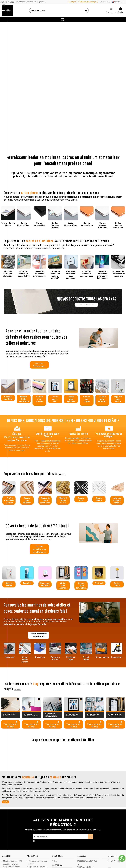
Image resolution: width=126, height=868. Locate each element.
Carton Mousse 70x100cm (102, 128)
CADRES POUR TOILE (37, 808)
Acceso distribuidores (62, 788)
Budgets (6, 785)
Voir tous (62, 378)
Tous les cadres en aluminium (8, 177)
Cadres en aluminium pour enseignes (71, 178)
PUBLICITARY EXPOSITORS (34, 804)
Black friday (8, 788)
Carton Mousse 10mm (71, 127)
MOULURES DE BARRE (37, 786)
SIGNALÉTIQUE (34, 824)
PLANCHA (32, 789)
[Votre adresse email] (60, 741)
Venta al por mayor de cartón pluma (62, 792)
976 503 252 (84, 781)
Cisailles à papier (71, 563)
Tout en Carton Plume (8, 127)
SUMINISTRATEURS (36, 799)
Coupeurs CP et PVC (55, 563)
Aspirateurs (116, 561)
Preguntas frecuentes (62, 776)
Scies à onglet (86, 563)
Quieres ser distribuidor (63, 785)
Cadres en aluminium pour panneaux (87, 177)
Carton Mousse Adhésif (55, 128)
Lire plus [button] (6, 706)
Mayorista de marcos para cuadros (62, 798)
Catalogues (8, 782)
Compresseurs (102, 561)
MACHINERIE (33, 820)
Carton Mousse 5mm (87, 127)
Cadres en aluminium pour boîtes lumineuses (102, 178)
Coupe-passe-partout (25, 564)
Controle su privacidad (113, 790)
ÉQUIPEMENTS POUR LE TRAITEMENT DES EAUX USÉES (38, 775)
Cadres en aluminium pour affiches (24, 177)
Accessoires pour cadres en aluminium (118, 177)
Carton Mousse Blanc (24, 127)
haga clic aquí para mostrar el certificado (70, 859)
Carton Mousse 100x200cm (118, 128)
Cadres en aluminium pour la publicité (55, 178)
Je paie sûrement (10, 775)
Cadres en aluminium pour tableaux (39, 177)
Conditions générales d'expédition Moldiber (11, 771)
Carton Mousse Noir (39, 127)
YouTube (103, 2)
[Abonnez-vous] (91, 741)
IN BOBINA (32, 793)
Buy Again (73, 2)
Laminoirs (9, 561)
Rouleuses (40, 561)
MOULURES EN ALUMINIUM (34, 813)
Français (117, 2)
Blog (109, 2)
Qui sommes (8, 779)
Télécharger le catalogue (88, 2)
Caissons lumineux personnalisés (36, 782)
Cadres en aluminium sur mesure (38, 768)
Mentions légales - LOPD (13, 766)
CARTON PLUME (35, 817)
